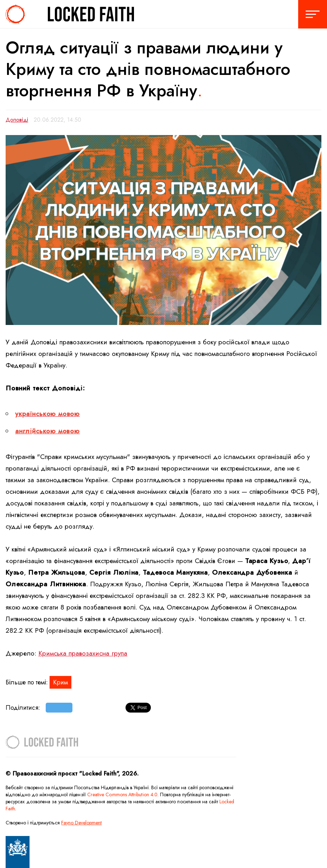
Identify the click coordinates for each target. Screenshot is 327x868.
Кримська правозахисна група (83, 653)
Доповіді (17, 120)
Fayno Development (81, 823)
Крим (60, 682)
